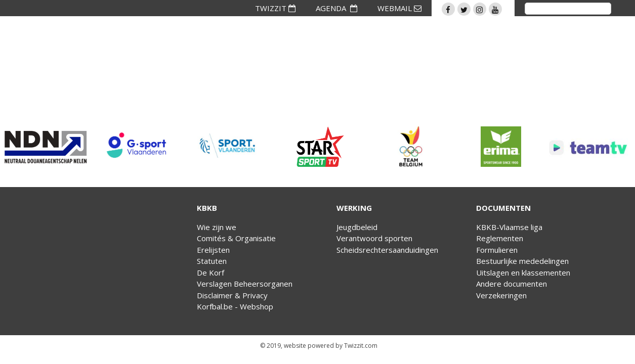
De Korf (210, 272)
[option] (46, 147)
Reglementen (500, 238)
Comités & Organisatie (236, 238)
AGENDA (336, 8)
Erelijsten (213, 250)
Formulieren (497, 250)
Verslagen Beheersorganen (245, 284)
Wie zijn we (217, 227)
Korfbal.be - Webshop (235, 306)
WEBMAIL (399, 8)
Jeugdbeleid (357, 227)
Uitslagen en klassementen (523, 272)
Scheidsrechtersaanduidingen (387, 250)
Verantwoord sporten (374, 238)
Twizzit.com (361, 346)
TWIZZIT (275, 8)
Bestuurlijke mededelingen (522, 261)
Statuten (212, 261)
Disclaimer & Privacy (232, 295)
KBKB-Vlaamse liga (509, 227)
